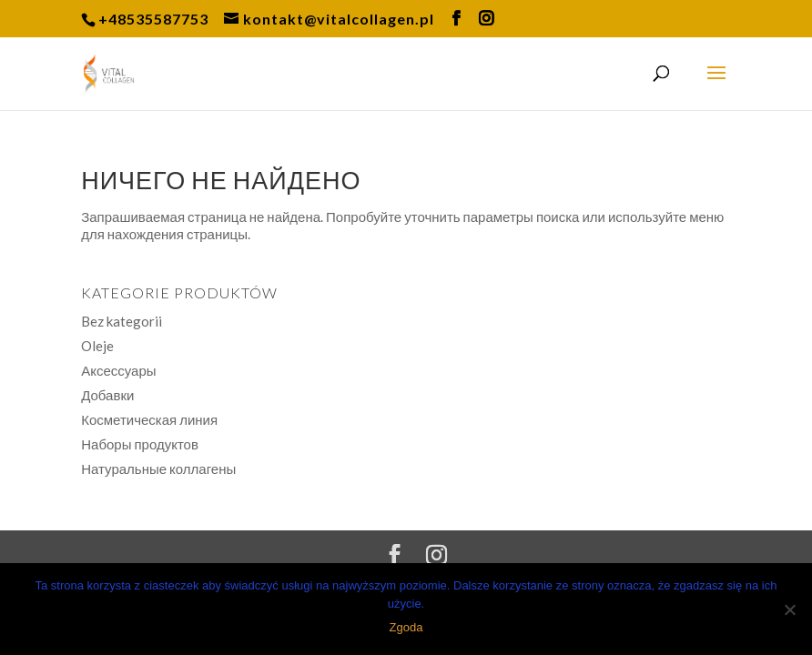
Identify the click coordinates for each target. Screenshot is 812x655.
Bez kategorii (122, 321)
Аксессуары (118, 370)
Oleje (97, 346)
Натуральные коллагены (158, 469)
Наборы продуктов (140, 444)
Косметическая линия (149, 419)
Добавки (107, 395)
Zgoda (406, 627)
